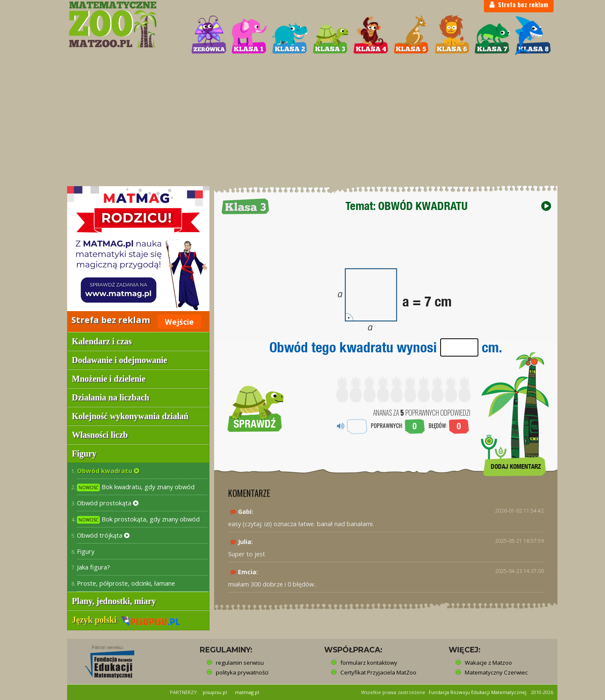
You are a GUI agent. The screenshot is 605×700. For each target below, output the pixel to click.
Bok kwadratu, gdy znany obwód (136, 487)
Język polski (126, 620)
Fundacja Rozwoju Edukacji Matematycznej (478, 692)
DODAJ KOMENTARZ (516, 466)
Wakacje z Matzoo (488, 663)
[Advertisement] (302, 122)
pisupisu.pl (215, 692)
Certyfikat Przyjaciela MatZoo (378, 672)
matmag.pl (247, 692)
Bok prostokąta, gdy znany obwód (138, 519)
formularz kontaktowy (369, 663)
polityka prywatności (242, 672)
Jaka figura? (93, 567)
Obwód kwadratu (108, 470)
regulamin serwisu (240, 663)
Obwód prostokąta (108, 503)
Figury (86, 551)
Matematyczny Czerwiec (496, 672)
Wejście (179, 322)
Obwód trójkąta (103, 535)
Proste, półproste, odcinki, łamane (126, 583)
